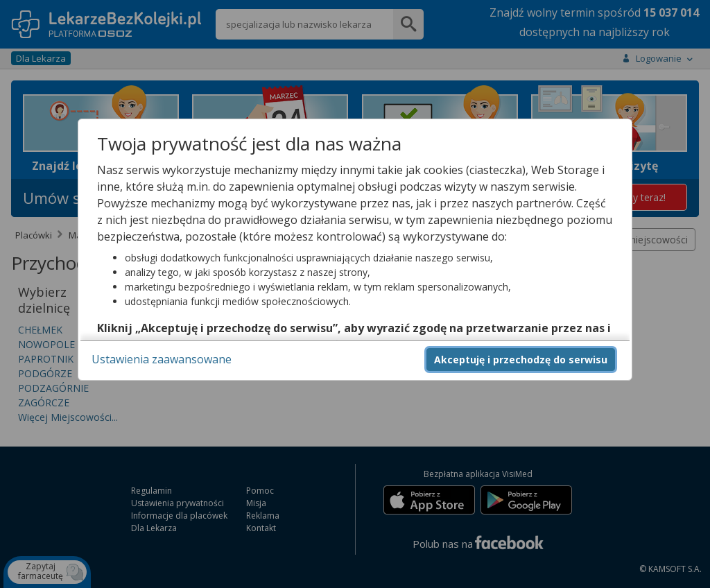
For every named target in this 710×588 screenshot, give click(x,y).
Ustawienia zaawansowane (162, 359)
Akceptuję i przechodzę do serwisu (521, 360)
